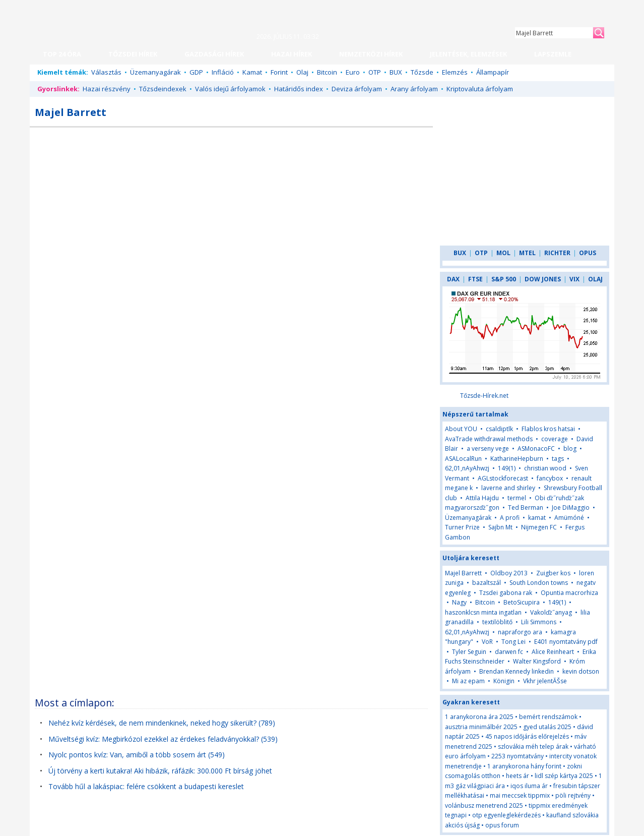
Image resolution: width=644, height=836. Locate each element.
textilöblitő (497, 622)
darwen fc (509, 652)
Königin (504, 681)
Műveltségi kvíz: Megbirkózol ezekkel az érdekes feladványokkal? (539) (163, 739)
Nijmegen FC (539, 527)
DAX (453, 279)
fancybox (550, 478)
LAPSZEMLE (553, 54)
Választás (106, 72)
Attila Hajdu (482, 498)
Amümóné (569, 518)
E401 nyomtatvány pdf (566, 642)
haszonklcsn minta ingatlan (483, 612)
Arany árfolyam (414, 89)
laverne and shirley (508, 488)
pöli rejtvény (573, 795)
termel (517, 498)
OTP (375, 72)
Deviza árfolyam (357, 89)
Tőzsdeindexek (163, 89)
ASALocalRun (463, 459)
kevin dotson (581, 671)
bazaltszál (487, 583)
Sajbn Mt (500, 527)
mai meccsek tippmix (520, 795)
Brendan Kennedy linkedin (517, 671)
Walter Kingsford (537, 661)
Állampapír (493, 72)
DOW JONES (543, 279)
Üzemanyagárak (155, 72)
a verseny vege (488, 449)
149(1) (507, 468)
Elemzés (455, 72)
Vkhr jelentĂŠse (545, 681)
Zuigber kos (553, 573)
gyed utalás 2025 (547, 727)
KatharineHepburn (517, 459)
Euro (353, 72)
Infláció (223, 72)
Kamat (252, 72)
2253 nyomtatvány (518, 756)
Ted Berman (526, 507)
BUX (396, 72)
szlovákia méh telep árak (533, 747)
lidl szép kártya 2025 (564, 776)
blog (570, 449)
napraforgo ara (520, 632)
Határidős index (299, 89)
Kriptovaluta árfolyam (480, 89)
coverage (555, 439)
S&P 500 (504, 279)
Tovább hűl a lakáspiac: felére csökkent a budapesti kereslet (146, 786)
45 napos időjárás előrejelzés (527, 736)
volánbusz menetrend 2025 (484, 805)
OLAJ (595, 279)
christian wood (545, 468)
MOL (503, 253)
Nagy (460, 602)
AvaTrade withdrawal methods (489, 439)
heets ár (518, 776)
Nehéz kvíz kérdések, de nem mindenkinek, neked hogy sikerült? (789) (162, 723)
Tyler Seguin (469, 652)
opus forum (502, 825)
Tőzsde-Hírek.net (484, 396)
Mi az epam (468, 681)
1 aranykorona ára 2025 (479, 717)
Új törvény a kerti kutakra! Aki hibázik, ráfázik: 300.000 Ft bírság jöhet (160, 771)
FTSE (475, 279)
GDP (196, 72)
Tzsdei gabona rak (506, 593)
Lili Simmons (539, 622)
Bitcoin (327, 72)
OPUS (588, 253)
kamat (537, 518)
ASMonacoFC (536, 449)
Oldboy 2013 (509, 573)
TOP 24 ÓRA (62, 54)
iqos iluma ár (529, 786)
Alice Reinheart (553, 652)
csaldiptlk (499, 429)
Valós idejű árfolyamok (230, 89)
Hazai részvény (107, 89)
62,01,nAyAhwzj (467, 468)
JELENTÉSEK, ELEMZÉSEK (468, 54)
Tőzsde (422, 72)
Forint (279, 72)
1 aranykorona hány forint (524, 766)
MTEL (527, 253)
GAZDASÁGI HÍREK (214, 54)
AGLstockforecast (503, 478)
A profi (510, 518)
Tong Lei (513, 642)
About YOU (461, 429)
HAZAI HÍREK (292, 54)
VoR (488, 642)
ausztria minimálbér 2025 (481, 727)
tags (558, 459)
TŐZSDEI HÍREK (133, 54)
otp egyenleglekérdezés (506, 815)
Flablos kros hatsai (548, 429)
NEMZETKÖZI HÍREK (371, 54)
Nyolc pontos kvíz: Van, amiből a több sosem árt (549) (137, 755)
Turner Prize (462, 527)
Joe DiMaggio (571, 507)
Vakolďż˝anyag (551, 612)
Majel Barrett (463, 573)
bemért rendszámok (548, 717)
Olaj (302, 72)
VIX (574, 279)
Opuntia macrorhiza (569, 593)
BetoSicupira (522, 602)
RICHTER (557, 253)
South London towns (539, 583)
